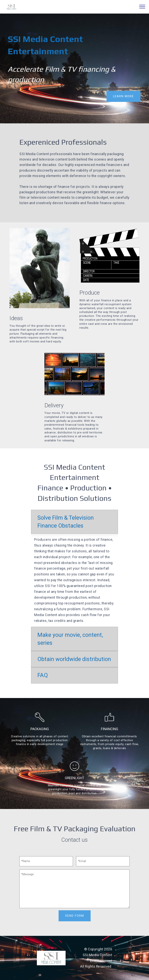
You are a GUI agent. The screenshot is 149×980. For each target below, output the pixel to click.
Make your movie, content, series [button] (70, 639)
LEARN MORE (123, 96)
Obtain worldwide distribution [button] (74, 659)
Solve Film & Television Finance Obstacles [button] (66, 522)
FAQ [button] (43, 675)
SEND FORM (74, 915)
